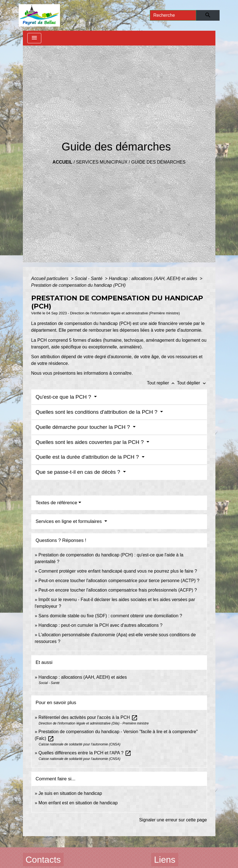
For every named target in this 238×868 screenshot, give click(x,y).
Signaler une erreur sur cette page (173, 820)
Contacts (43, 860)
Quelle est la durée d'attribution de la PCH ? (88, 457)
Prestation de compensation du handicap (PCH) (79, 285)
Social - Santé (89, 278)
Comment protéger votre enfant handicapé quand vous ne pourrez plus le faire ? (118, 571)
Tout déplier (192, 383)
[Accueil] (39, 15)
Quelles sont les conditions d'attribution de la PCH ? (97, 412)
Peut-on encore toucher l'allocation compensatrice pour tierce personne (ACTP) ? (119, 581)
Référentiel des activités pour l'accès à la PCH (88, 717)
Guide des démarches (158, 162)
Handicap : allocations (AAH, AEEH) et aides (154, 278)
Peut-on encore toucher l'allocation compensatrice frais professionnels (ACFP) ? (118, 590)
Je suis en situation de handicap (70, 793)
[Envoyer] (208, 15)
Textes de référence (57, 503)
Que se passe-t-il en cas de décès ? (79, 472)
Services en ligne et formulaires (69, 521)
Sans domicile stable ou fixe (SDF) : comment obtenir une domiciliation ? (110, 616)
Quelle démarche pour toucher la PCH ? (84, 427)
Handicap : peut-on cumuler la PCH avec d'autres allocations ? (101, 625)
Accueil (62, 162)
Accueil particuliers (51, 278)
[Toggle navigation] (34, 38)
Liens (165, 860)
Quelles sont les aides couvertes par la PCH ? (91, 442)
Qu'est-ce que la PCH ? (64, 397)
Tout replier (162, 383)
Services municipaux (102, 162)
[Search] (173, 15)
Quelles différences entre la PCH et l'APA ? (85, 753)
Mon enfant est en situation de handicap (78, 803)
